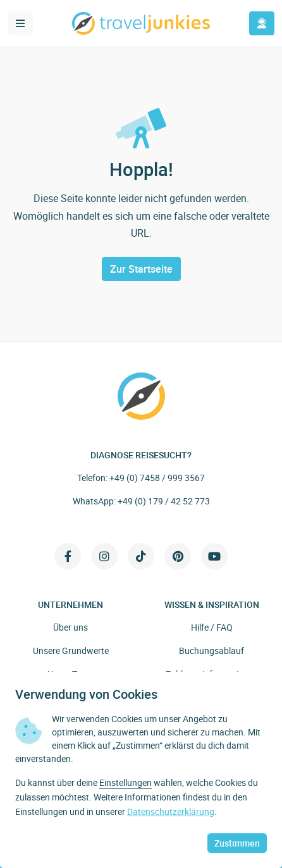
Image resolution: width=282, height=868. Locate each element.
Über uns (70, 627)
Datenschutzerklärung (171, 812)
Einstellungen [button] (126, 782)
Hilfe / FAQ (212, 627)
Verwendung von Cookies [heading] (86, 694)
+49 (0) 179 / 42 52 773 (164, 501)
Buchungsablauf (212, 651)
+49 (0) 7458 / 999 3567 (157, 478)
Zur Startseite (141, 269)
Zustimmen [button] (237, 843)
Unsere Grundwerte (71, 651)
